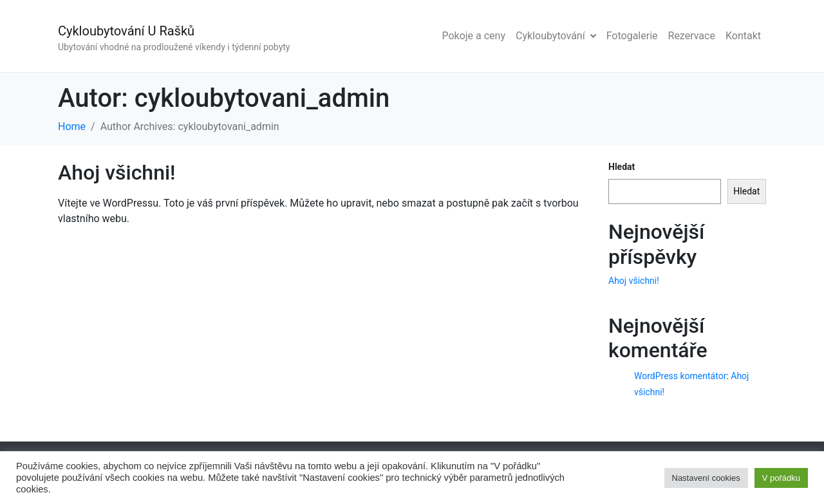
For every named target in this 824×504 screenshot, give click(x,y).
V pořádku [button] (781, 478)
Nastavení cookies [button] (706, 478)
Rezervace (692, 36)
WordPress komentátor (680, 376)
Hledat (622, 167)
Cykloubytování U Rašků (126, 31)
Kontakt (743, 36)
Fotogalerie (632, 36)
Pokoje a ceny (473, 36)
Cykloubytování (556, 36)
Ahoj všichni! (117, 173)
